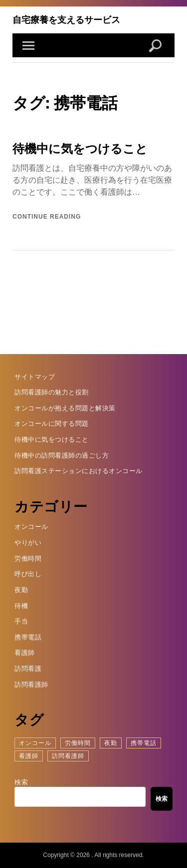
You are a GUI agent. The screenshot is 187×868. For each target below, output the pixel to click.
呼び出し (28, 574)
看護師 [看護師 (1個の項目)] (29, 756)
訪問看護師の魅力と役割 (52, 392)
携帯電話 (28, 637)
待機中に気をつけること (80, 148)
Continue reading (47, 217)
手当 (21, 621)
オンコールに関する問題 (52, 424)
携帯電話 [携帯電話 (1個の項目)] (144, 743)
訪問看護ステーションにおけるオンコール (79, 471)
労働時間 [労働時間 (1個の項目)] (78, 743)
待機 (21, 606)
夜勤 (21, 590)
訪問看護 (28, 669)
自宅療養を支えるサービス (66, 20)
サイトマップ (35, 377)
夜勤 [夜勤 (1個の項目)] (111, 743)
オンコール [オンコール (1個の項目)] (35, 743)
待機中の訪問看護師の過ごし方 (62, 455)
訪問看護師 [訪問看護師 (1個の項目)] (68, 756)
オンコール (31, 527)
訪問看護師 (31, 684)
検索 (21, 782)
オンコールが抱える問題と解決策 (65, 408)
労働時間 (28, 558)
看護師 (25, 653)
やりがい (28, 543)
